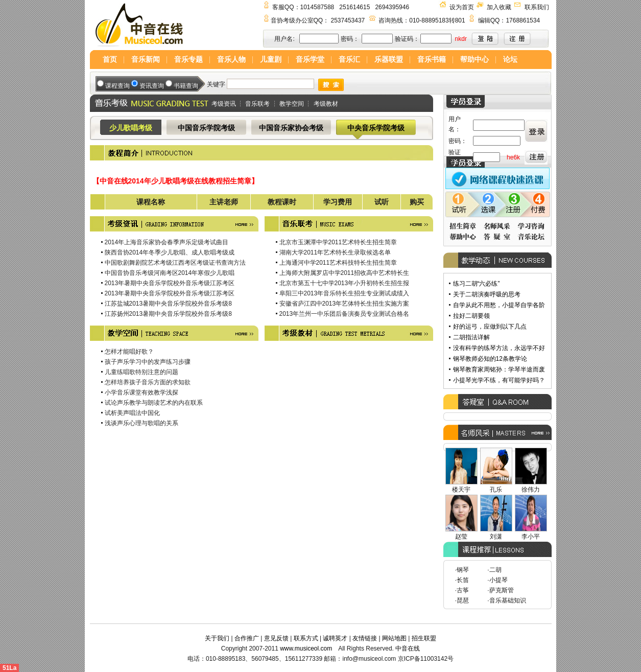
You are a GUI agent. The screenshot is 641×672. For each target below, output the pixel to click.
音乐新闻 (146, 59)
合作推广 (247, 638)
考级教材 (326, 104)
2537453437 (348, 20)
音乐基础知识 (508, 600)
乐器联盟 (389, 59)
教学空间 (292, 104)
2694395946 (392, 7)
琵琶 (463, 600)
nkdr (461, 39)
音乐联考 (257, 104)
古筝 (463, 590)
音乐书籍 (432, 59)
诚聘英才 (335, 638)
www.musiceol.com (306, 648)
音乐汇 (349, 59)
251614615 (354, 7)
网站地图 (394, 638)
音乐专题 (188, 59)
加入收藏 (499, 7)
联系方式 (306, 638)
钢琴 (463, 570)
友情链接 (365, 638)
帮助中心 (474, 59)
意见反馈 (276, 638)
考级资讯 (224, 104)
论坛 (510, 59)
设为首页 (462, 7)
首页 (110, 59)
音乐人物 (231, 59)
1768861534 (523, 20)
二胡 (495, 570)
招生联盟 (424, 638)
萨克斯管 (502, 590)
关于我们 (217, 638)
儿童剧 (271, 59)
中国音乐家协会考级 (291, 128)
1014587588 (317, 7)
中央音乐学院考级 (376, 128)
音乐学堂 (310, 59)
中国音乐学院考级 (206, 128)
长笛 (463, 580)
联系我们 (537, 7)
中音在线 (408, 648)
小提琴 (498, 580)
